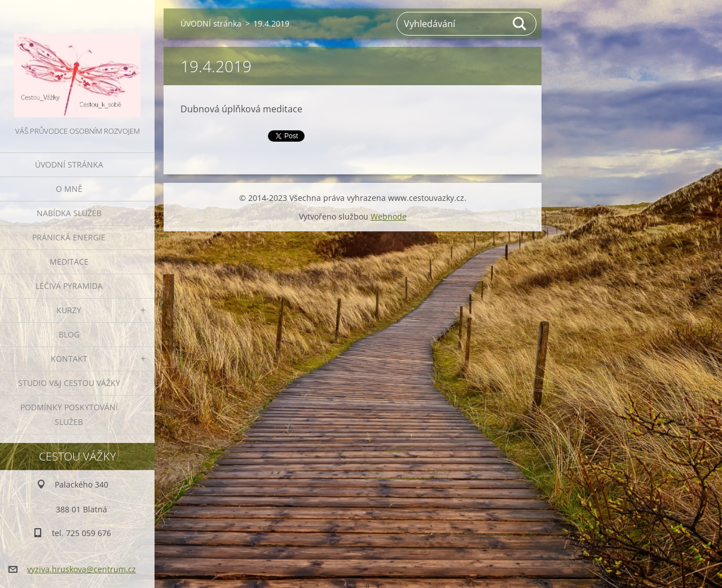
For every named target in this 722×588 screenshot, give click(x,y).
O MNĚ (69, 189)
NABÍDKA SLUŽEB (69, 213)
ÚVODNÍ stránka (69, 164)
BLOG (69, 334)
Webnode (389, 216)
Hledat (520, 24)
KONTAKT (69, 359)
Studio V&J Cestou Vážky (69, 383)
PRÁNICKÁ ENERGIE (69, 237)
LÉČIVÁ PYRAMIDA (69, 286)
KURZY (69, 310)
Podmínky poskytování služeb (69, 414)
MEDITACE (69, 262)
